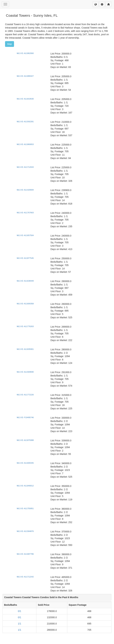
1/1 (19, 624)
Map (10, 44)
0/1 (19, 611)
